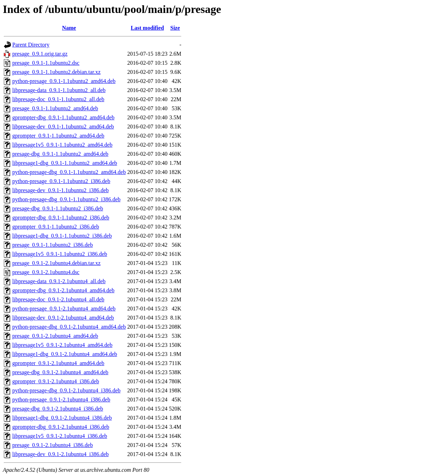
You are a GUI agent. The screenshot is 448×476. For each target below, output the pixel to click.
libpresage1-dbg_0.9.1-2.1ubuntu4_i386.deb (62, 418)
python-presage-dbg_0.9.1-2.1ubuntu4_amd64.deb (69, 327)
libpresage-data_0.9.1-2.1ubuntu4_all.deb (59, 281)
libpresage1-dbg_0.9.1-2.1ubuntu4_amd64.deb (65, 354)
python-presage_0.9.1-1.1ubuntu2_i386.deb (61, 181)
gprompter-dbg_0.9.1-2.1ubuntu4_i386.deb (61, 427)
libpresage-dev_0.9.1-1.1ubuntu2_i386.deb (61, 190)
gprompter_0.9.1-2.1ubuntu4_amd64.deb (58, 363)
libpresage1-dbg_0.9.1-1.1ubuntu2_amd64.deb (65, 163)
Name (69, 28)
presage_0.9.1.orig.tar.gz (40, 54)
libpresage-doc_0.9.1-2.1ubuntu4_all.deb (58, 299)
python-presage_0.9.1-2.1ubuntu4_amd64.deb (64, 309)
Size (175, 28)
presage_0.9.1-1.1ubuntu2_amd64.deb (55, 108)
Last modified (148, 28)
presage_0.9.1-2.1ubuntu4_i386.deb (52, 445)
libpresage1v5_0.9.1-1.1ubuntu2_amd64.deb (62, 145)
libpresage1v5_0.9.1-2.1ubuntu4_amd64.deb (62, 345)
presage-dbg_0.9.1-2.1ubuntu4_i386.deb (58, 409)
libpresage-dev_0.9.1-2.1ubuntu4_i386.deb (61, 454)
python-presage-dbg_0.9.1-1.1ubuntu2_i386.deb (66, 199)
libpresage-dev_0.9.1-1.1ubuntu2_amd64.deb (63, 127)
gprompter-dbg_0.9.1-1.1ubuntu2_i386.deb (61, 218)
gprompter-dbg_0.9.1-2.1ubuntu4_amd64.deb (63, 290)
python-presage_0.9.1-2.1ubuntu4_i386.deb (61, 400)
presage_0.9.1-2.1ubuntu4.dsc (46, 272)
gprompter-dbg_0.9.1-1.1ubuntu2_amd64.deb (63, 117)
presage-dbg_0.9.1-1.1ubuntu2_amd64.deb (60, 154)
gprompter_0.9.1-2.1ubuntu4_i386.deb (56, 381)
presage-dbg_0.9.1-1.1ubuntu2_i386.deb (58, 208)
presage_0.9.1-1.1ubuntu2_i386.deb (52, 245)
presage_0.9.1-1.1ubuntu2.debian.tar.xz (56, 72)
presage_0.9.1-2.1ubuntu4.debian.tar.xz (56, 263)
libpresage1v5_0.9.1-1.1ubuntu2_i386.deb (60, 254)
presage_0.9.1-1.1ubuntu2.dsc (46, 63)
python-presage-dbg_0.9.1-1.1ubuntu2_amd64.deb (69, 172)
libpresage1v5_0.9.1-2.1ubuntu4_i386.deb (60, 436)
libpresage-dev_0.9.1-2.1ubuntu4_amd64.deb (63, 318)
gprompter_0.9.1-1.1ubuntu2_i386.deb (56, 227)
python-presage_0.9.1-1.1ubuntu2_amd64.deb (64, 81)
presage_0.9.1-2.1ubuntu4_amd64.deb (55, 336)
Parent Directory (31, 45)
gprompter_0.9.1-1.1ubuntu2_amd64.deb (58, 136)
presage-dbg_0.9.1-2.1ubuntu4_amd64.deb (60, 372)
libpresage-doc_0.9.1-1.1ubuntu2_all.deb (58, 99)
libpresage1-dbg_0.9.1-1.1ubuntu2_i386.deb (62, 236)
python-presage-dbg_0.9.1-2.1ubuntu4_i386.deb (66, 390)
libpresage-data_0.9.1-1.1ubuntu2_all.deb (59, 90)
